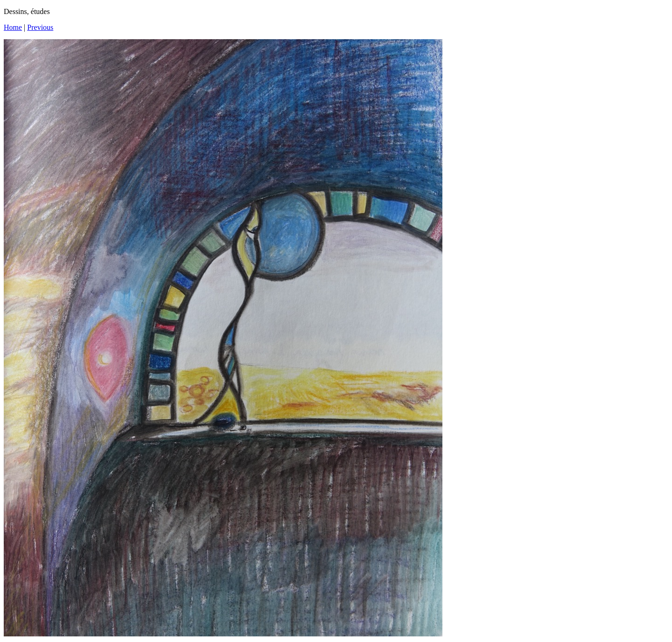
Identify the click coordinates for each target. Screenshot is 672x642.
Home (13, 27)
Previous (40, 27)
